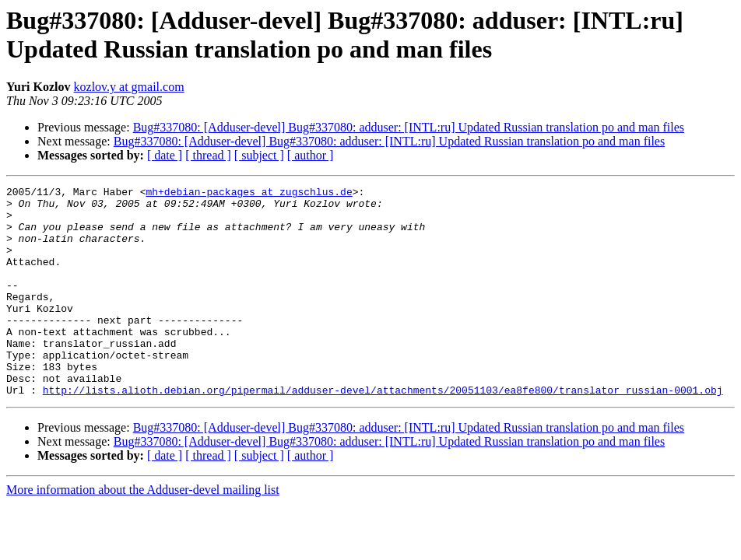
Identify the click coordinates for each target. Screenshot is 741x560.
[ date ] (165, 155)
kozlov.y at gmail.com (129, 87)
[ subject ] (259, 155)
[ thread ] (208, 155)
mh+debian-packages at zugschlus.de (249, 194)
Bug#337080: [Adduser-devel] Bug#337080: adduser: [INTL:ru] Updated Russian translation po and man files (409, 127)
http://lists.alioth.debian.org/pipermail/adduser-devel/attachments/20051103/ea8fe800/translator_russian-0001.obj (383, 432)
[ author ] (311, 155)
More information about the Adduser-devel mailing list (143, 532)
